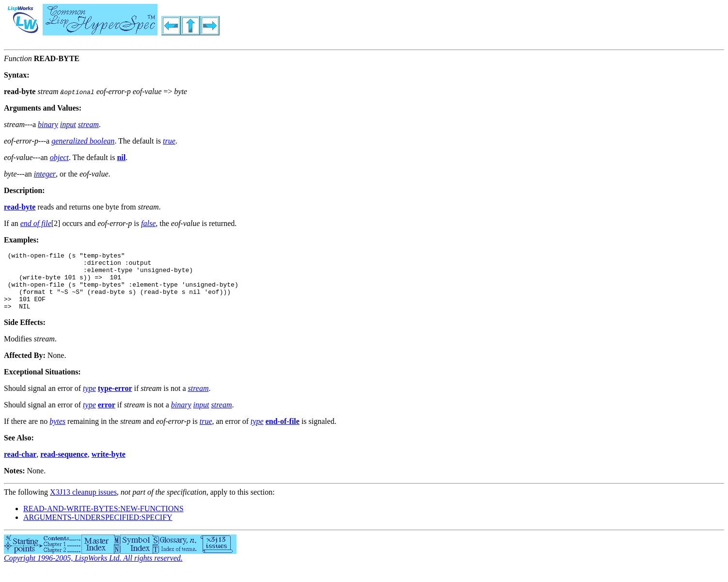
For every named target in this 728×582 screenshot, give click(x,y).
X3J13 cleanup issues (83, 504)
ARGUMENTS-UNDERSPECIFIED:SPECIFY (98, 529)
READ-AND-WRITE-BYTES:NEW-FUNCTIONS (103, 520)
